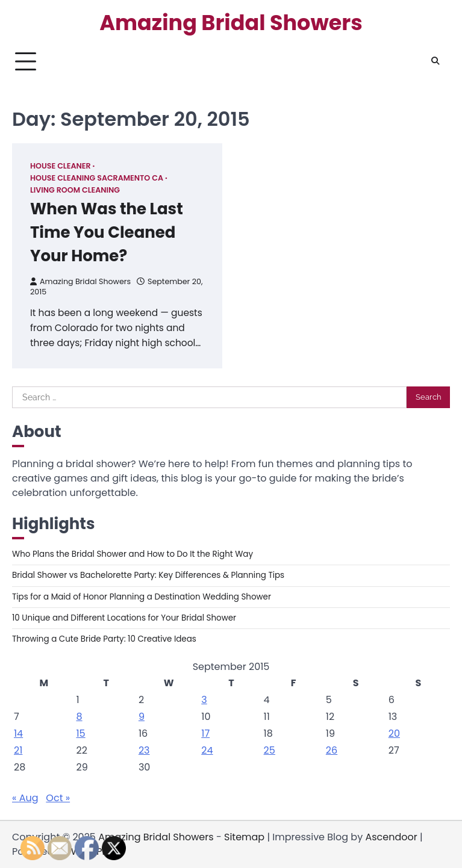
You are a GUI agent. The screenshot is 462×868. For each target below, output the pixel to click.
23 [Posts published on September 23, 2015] (144, 750)
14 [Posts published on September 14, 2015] (18, 733)
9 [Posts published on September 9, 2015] (142, 717)
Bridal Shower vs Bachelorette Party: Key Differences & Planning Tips (148, 575)
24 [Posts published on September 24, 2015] (207, 750)
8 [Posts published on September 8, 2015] (79, 717)
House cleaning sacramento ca (97, 178)
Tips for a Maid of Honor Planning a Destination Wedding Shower (142, 597)
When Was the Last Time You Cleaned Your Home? (107, 232)
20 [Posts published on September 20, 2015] (394, 733)
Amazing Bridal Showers (231, 23)
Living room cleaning (75, 190)
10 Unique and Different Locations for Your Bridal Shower (124, 618)
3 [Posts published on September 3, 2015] (204, 700)
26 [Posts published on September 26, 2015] (332, 750)
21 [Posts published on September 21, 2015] (18, 750)
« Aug (25, 798)
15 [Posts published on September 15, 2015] (80, 733)
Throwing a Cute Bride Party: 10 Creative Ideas (104, 639)
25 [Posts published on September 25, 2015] (270, 750)
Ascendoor (391, 837)
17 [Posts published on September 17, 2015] (205, 733)
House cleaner (61, 166)
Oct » (58, 798)
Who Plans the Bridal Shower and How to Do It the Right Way (133, 554)
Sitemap (244, 837)
